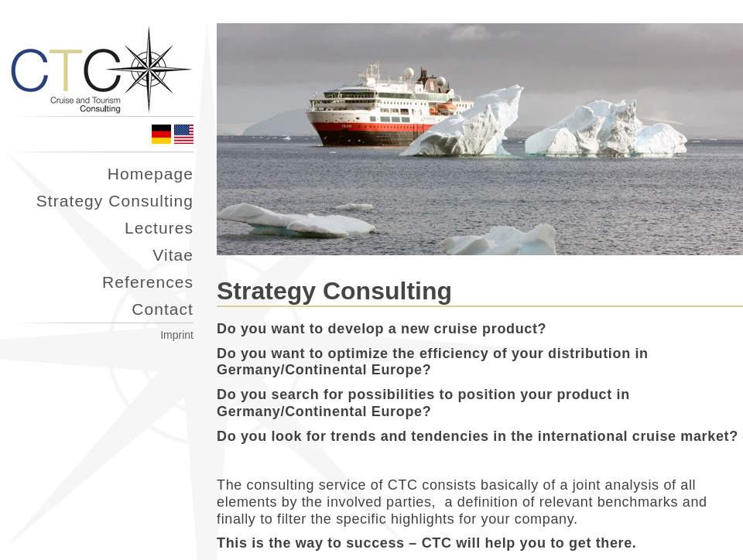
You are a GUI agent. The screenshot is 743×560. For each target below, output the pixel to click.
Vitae (173, 255)
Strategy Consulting (115, 201)
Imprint (177, 335)
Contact (163, 309)
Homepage (151, 174)
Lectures (159, 228)
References (148, 282)
